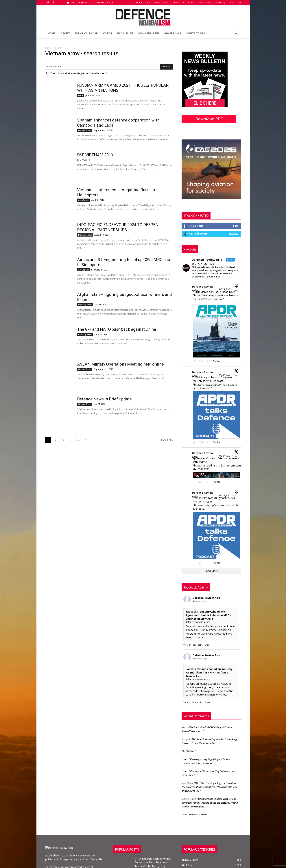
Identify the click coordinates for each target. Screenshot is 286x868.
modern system (198, 786)
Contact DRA (235, 2)
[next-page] (86, 440)
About (148, 2)
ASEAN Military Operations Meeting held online (120, 364)
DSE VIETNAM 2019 (95, 155)
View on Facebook (192, 616)
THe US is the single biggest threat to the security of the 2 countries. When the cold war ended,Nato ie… (209, 758)
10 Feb (237, 455)
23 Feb (237, 374)
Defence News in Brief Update (104, 399)
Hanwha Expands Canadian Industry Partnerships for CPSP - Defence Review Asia (209, 644)
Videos (176, 2)
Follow (233, 234)
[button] (237, 34)
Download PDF (209, 119)
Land (81, 95)
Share (208, 616)
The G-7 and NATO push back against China (117, 329)
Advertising (220, 2)
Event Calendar (162, 2)
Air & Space (83, 200)
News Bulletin (204, 2)
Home (139, 2)
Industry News (85, 235)
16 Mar (237, 288)
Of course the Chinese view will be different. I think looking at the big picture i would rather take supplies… (210, 774)
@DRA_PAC (225, 289)
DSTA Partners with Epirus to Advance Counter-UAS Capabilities (151, 861)
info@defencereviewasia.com (77, 853)
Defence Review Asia (203, 288)
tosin (184, 730)
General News (85, 130)
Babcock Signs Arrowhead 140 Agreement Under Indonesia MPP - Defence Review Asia (208, 586)
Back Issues (189, 2)
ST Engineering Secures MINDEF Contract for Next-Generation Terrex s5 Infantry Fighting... (153, 834)
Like (236, 226)
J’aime (190, 722)
